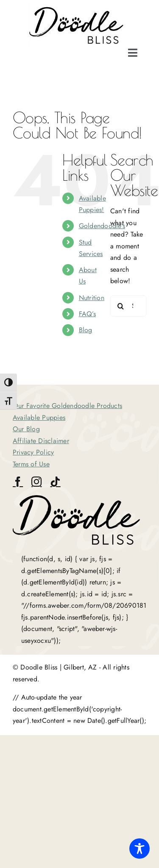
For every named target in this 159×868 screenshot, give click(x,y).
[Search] (121, 306)
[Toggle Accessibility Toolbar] (139, 849)
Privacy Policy (33, 452)
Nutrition (92, 298)
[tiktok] (55, 482)
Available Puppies (39, 417)
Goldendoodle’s (102, 226)
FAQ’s (87, 314)
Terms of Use (31, 464)
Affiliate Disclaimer (41, 441)
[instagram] (36, 482)
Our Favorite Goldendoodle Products (67, 406)
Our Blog (26, 429)
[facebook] (18, 482)
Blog (86, 330)
